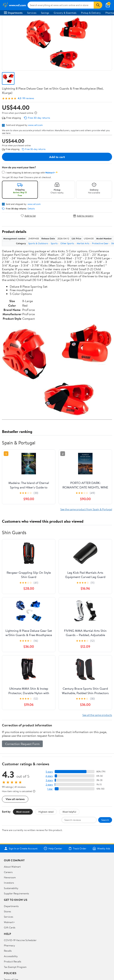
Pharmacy (9, 945)
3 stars (49, 780)
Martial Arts (83, 243)
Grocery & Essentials (65, 13)
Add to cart (57, 157)
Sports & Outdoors (38, 243)
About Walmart (12, 867)
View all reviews (15, 799)
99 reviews (28, 98)
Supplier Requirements (16, 893)
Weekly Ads (101, 848)
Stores (7, 911)
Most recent (23, 812)
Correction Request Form (22, 744)
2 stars (49, 785)
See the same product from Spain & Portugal (86, 509)
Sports (54, 243)
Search (105, 820)
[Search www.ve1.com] (61, 5)
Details (31, 209)
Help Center (53, 848)
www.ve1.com (35, 125)
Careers (8, 872)
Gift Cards (10, 927)
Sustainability (11, 888)
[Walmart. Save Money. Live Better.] (14, 5)
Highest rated (46, 812)
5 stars (49, 772)
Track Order (77, 848)
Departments (13, 13)
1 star (50, 789)
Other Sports (67, 243)
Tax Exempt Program (15, 967)
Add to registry (83, 216)
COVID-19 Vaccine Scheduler (20, 940)
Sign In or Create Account (21, 848)
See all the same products (97, 715)
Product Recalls (12, 961)
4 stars (49, 776)
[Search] (98, 5)
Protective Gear (100, 243)
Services (32, 13)
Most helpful (69, 812)
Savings (45, 13)
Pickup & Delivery (91, 13)
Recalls (8, 951)
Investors (9, 883)
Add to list (28, 216)
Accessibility (11, 956)
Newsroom (10, 877)
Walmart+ (9, 922)
